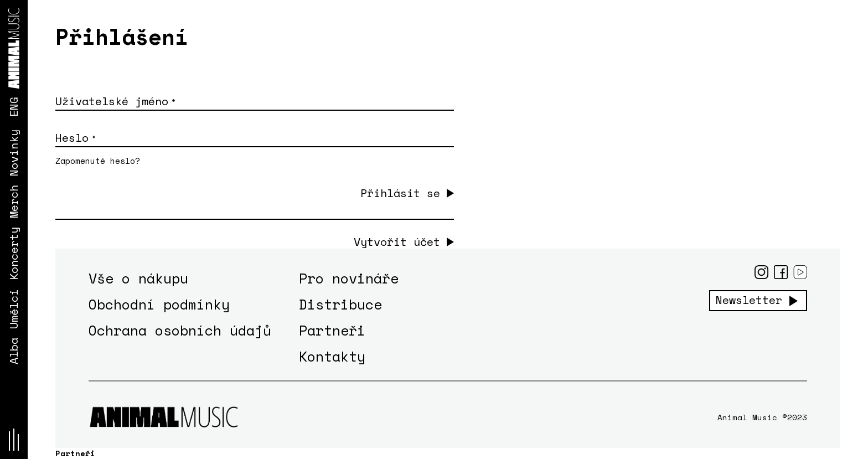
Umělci (14, 309)
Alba (14, 351)
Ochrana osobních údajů (180, 330)
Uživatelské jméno (115, 101)
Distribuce (340, 304)
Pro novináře (349, 278)
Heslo (75, 138)
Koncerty (14, 254)
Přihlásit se (400, 193)
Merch (14, 202)
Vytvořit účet (397, 242)
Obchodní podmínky (159, 304)
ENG (14, 107)
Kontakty (332, 356)
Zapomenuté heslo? (98, 161)
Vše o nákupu (138, 278)
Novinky (14, 153)
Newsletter (749, 300)
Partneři (332, 330)
